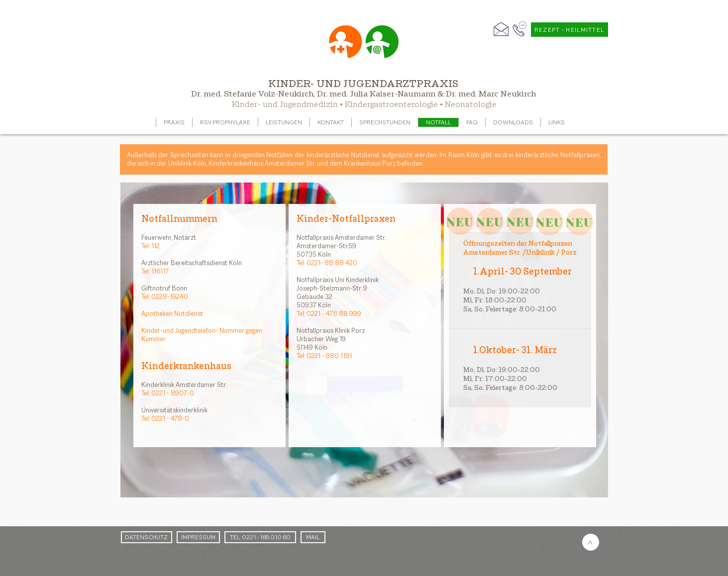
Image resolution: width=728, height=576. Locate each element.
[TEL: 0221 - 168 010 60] (260, 537)
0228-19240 (170, 297)
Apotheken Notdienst (172, 314)
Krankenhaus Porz (370, 163)
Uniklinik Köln (187, 163)
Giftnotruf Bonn (164, 288)
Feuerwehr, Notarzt (169, 238)
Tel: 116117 (155, 271)
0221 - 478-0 (170, 419)
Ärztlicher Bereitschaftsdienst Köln (192, 263)
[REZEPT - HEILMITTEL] (570, 30)
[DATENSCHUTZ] (147, 537)
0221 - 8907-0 (173, 393)
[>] (591, 542)
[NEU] (460, 221)
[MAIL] (313, 537)
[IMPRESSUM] (198, 537)
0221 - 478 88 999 (334, 314)
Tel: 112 (151, 246)
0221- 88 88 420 (332, 263)
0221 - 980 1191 (329, 356)
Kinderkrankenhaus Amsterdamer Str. (261, 163)
